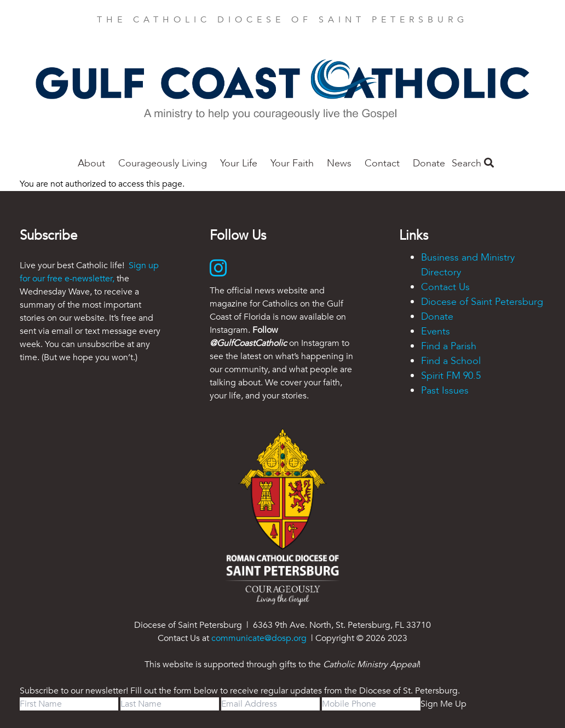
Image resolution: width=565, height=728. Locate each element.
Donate (429, 163)
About (91, 163)
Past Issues (445, 391)
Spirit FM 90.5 (451, 376)
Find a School (451, 361)
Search (473, 163)
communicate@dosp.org (259, 638)
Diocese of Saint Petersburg (482, 302)
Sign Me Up (443, 704)
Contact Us (445, 287)
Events (436, 331)
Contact (382, 163)
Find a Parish (449, 346)
